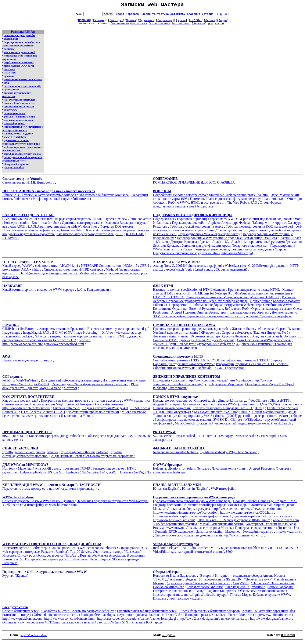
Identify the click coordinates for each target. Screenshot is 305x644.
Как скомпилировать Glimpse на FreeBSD (223, 411)
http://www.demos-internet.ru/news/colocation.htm (247, 511)
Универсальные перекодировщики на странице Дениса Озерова (241, 252)
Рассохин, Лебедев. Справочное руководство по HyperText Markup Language (224, 302)
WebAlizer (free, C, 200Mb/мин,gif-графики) (256, 268)
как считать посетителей (19, 102)
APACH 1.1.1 (69, 268)
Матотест (71, 390)
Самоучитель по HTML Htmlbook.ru (28, 185)
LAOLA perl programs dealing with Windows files (63, 229)
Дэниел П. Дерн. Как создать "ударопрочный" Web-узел (193, 346)
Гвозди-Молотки (240, 617)
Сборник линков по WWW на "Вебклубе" (183, 370)
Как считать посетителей (21, 403)
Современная (120, 26)
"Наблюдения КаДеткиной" (245, 589)
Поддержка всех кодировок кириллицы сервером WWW (194, 221)
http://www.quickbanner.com (22, 621)
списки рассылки (15, 116)
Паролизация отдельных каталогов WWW (184, 367)
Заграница (165, 22)
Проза (120, 15)
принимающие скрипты (19, 109)
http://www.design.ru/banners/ (271, 621)
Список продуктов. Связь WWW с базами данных (39, 504)
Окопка (210, 22)
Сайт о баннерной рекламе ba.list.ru (200, 617)
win (217, 26)
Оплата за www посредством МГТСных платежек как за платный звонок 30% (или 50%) (66, 625)
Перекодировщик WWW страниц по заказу (209, 237)
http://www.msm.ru (289, 534)
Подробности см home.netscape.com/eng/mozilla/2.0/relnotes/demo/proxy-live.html (211, 197)
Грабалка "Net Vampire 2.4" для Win (92, 475)
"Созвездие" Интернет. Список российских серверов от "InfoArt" (72, 556)
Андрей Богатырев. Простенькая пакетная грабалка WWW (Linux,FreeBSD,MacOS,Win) (216, 407)
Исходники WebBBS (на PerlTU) (26, 387)
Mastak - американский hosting (222, 526)
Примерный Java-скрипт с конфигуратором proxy (226, 201)
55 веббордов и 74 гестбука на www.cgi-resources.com (90, 387)
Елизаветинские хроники (205, 589)
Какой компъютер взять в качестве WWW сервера (39, 292)
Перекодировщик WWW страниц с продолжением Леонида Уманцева (227, 240)
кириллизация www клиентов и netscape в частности (22, 131)
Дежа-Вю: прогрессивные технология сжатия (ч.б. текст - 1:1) (72, 341)
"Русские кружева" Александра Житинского (199, 586)
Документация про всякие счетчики (93, 414)
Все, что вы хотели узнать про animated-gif (118, 331)
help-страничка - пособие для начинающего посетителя (21, 46)
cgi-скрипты (11, 92)
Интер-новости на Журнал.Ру (220, 582)
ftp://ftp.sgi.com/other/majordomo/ (84, 455)
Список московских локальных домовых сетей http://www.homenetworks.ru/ (209, 538)
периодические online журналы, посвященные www (22, 161)
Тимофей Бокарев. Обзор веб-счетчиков (95, 407)
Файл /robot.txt (274, 201)
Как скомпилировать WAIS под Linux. (221, 414)
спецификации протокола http (23, 89)
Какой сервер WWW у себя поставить (30, 268)
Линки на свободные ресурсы (189, 511)
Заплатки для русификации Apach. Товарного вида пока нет (225, 248)
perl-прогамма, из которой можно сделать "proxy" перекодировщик (227, 231)
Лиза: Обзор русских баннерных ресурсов (209, 613)
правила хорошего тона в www (23, 82)
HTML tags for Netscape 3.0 (213, 296)
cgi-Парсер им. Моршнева (224, 387)
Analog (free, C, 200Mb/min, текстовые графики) (188, 268)
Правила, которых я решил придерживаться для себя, (192, 331)
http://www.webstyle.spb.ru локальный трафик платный (192, 519)
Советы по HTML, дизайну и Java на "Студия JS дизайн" (194, 343)
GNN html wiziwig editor (20, 221)
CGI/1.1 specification (230, 370)
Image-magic (11, 335)
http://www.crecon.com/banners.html (69, 621)
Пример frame (261, 303)
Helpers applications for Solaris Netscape (181, 471)
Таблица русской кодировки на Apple (197, 229)
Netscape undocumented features (176, 455)
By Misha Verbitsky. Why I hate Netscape (229, 455)
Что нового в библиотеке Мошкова (104, 197)
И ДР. (223, 15)
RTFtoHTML (135, 237)
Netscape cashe (246, 438)
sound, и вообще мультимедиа (22, 156)
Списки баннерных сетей (20, 613)
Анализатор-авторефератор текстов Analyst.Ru (90, 237)
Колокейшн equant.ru (258, 534)
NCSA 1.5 (130, 268)
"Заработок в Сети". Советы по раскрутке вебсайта (78, 613)
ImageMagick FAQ (36, 335)
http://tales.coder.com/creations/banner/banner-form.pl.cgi (137, 621)
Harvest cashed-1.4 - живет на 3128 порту (204, 438)
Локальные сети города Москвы (209, 530)
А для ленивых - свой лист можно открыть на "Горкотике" (93, 458)
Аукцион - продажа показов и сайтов (146, 617)
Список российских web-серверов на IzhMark (83, 550)
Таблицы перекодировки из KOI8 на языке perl (260, 229)
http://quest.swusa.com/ (169, 383)
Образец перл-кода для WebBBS (110, 438)
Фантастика (161, 15)
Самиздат (116, 22)
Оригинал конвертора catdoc (82, 225)
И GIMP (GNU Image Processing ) (76, 335)
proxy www (11, 112)
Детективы (178, 15)
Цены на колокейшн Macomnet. (218, 534)
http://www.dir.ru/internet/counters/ (26, 411)
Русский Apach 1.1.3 (215, 244)
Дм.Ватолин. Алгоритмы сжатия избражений (53, 331)
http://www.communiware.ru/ (208, 383)
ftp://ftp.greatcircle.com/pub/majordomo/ (30, 455)
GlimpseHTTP (280, 403)
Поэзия (146, 15)
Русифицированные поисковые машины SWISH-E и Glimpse (198, 422)
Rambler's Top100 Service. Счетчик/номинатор (88, 554)
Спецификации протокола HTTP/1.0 (179, 363)
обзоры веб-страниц (16, 167)
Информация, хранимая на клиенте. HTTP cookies (252, 367)
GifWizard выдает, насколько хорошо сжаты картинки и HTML (80, 339)
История (208, 15)
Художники (147, 22)
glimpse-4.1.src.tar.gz (233, 403)
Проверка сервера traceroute (255, 530)
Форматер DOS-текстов (117, 229)
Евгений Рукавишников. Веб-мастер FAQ (219, 311)
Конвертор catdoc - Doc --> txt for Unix (32, 225)
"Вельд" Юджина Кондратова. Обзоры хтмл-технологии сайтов (240, 593)
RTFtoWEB (10, 240)
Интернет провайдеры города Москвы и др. (216, 507)
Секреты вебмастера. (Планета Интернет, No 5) (256, 335)
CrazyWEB (241, 586)
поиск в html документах (19, 106)
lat (222, 26)
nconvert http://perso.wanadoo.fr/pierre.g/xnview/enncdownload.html (46, 345)
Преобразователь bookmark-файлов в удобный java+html (43, 233)
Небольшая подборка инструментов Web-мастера (227, 307)
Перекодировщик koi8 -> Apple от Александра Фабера (211, 225)
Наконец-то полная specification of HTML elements (190, 292)
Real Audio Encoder (194, 550)
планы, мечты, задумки (19, 136)
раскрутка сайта (14, 170)
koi (211, 26)
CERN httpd (267, 438)
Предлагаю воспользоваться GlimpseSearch (184, 403)
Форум (223, 22)
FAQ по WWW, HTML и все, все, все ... (196, 205)
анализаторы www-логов (19, 68)
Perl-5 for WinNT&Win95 (20, 383)
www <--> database (15, 139)
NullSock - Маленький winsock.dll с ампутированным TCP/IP (47, 471)
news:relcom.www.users (185, 601)
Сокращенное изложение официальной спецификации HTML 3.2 (232, 300)
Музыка (131, 22)
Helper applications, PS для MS (42, 475)
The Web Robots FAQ (243, 205)
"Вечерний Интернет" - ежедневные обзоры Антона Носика (242, 578)
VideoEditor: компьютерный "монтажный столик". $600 (193, 554)
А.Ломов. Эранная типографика (269, 319)
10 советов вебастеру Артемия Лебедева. (220, 339)
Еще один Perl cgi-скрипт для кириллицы (71, 383)
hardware (10, 72)
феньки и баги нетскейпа (19, 119)
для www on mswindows (18, 122)
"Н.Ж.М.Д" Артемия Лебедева (175, 582)
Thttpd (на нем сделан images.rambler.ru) (48, 276)
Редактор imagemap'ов (108, 471)
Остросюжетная (159, 26)
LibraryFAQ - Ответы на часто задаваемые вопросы (40, 197)
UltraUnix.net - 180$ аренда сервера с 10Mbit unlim (234, 523)
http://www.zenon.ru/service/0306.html (247, 515)
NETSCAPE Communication (101, 268)
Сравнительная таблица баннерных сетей (147, 613)
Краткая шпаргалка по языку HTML (254, 292)
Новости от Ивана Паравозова (175, 578)
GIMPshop (10, 331)
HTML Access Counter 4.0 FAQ (43, 414)
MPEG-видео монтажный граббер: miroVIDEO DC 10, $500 (253, 550)
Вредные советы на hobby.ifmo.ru (276, 339)
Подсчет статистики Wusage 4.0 (105, 411)
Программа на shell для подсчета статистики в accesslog (81, 403)
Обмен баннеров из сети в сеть (56, 617)
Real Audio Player (165, 550)
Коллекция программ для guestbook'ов (56, 438)
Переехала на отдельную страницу (27, 363)
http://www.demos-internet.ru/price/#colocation (185, 515)
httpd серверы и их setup (19, 65)
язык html (10, 75)
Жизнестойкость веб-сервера (253, 331)
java (6, 85)
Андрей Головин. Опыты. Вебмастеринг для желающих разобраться (220, 315)
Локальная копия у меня (171, 339)
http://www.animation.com (273, 617)
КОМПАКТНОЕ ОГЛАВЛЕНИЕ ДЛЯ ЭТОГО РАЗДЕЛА (194, 185)
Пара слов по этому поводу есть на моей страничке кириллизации (50, 491)
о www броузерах (14, 126)
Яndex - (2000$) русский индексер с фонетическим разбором (259, 418)
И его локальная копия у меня (124, 383)
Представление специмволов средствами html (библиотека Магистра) (203, 256)
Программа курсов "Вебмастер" (26, 550)
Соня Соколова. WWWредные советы (264, 343)
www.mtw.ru (175, 530)
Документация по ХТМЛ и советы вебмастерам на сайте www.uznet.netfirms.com (225, 317)
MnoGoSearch (185, 426)
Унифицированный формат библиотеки (61, 201)
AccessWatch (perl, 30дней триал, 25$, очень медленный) (206, 272)
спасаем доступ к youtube (19, 38)
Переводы (132, 15)
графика (9, 78)
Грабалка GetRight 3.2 (136, 475)
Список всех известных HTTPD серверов (74, 272)
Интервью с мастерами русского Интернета (56, 562)
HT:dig (259, 411)
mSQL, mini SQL (14, 438)
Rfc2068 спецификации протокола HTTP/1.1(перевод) (246, 363)
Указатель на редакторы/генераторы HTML (71, 221)
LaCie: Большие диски (93, 292)
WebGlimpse (258, 403)
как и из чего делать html (19, 55)
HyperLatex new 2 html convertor (128, 221)
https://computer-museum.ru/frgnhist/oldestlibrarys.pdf (190, 597)
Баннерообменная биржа (98, 617)
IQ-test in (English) (195, 491)
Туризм (181, 22)
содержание (11, 41)
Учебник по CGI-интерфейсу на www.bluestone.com (40, 507)
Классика (194, 15)
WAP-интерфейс (223, 491)
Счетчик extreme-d (66, 411)
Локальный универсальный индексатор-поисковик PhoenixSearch (244, 426)
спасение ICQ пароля (147, 625)
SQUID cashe (162, 438)
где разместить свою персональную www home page (21, 144)
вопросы (9, 51)
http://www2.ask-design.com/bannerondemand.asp (213, 621)
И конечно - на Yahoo (76, 418)
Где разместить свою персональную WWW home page (192, 504)
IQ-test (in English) (166, 491)
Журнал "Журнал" (15, 578)
